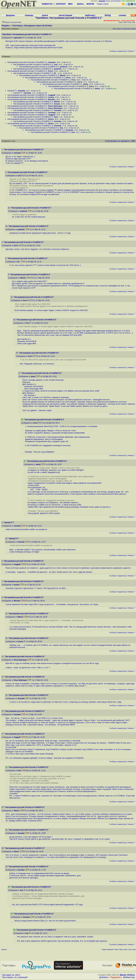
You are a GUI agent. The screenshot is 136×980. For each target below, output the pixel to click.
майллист (90, 15)
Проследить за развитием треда (124, 29)
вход (108, 1)
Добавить (104, 977)
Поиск (100, 4)
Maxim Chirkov (127, 975)
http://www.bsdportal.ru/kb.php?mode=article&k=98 (33, 45)
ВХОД (108, 15)
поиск (45, 15)
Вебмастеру (129, 977)
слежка (122, 15)
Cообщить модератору (118, 51)
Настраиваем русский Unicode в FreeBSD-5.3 (27, 62)
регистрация (116, 1)
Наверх (131, 51)
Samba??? (12, 91)
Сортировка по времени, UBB (120, 141)
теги (106, 4)
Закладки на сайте (11, 975)
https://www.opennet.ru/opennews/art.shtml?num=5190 (38, 48)
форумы (10, 15)
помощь (29, 15)
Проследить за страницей (15, 977)
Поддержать (116, 977)
